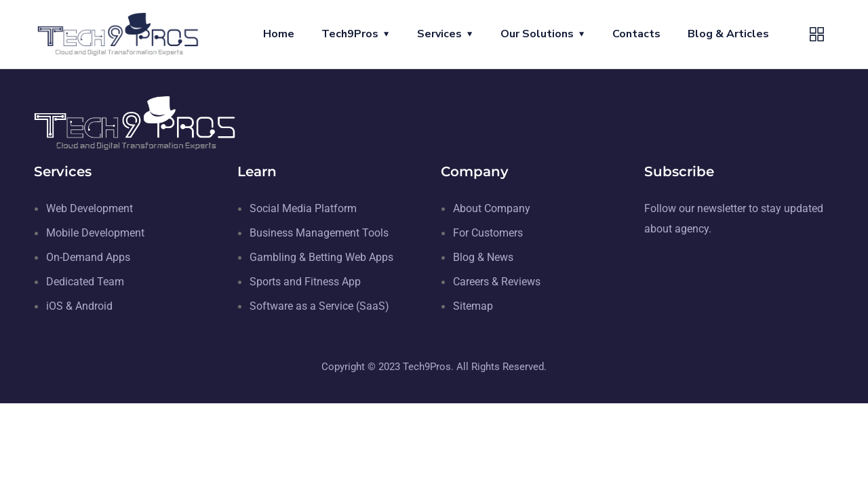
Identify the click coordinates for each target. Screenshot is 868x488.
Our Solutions (537, 34)
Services (439, 34)
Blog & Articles (728, 34)
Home (279, 34)
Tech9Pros (350, 34)
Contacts (636, 34)
